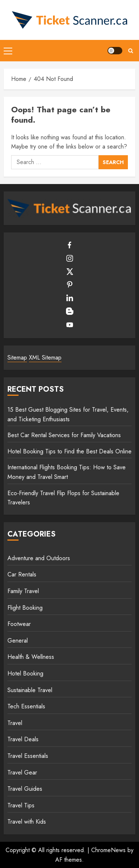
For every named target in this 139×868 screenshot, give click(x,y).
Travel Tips (21, 805)
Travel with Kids (27, 822)
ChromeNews (108, 850)
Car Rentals (22, 574)
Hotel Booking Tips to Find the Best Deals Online (69, 451)
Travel (15, 723)
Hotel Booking (25, 673)
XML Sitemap (45, 358)
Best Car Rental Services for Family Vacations (64, 435)
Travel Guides (25, 789)
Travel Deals (23, 739)
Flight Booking (25, 608)
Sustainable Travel (30, 690)
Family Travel (23, 591)
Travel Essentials (28, 756)
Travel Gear (22, 772)
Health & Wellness (31, 657)
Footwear (19, 624)
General (18, 641)
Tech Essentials (26, 706)
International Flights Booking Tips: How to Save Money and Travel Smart (67, 472)
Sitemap (17, 358)
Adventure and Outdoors (39, 558)
